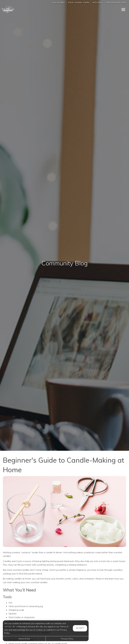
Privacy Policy (67, 639)
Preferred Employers (116, 2)
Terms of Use (24, 639)
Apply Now (97, 2)
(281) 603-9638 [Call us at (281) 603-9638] (58, 2)
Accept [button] (80, 628)
